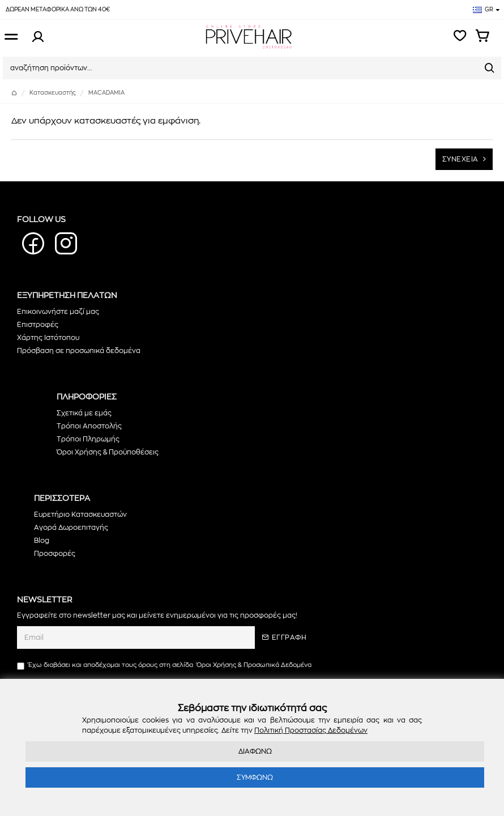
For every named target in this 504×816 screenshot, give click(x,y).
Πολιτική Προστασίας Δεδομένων (311, 730)
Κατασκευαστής (53, 93)
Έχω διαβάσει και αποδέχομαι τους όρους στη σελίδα (165, 666)
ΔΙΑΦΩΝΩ (255, 751)
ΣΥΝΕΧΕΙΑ (460, 159)
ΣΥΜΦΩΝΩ (255, 777)
